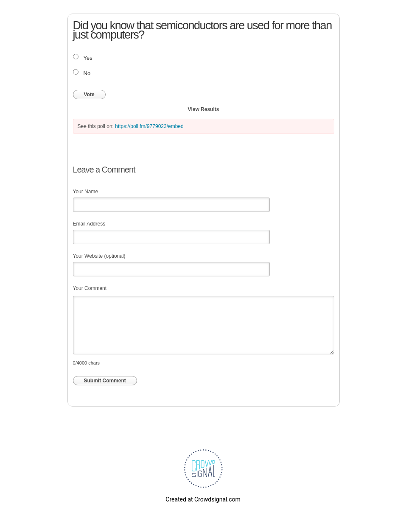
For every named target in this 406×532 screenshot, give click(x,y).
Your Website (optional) (99, 256)
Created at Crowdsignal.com (203, 499)
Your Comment (90, 288)
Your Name (86, 192)
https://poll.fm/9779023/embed (149, 126)
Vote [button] (89, 95)
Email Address (89, 224)
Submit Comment (105, 381)
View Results (204, 109)
